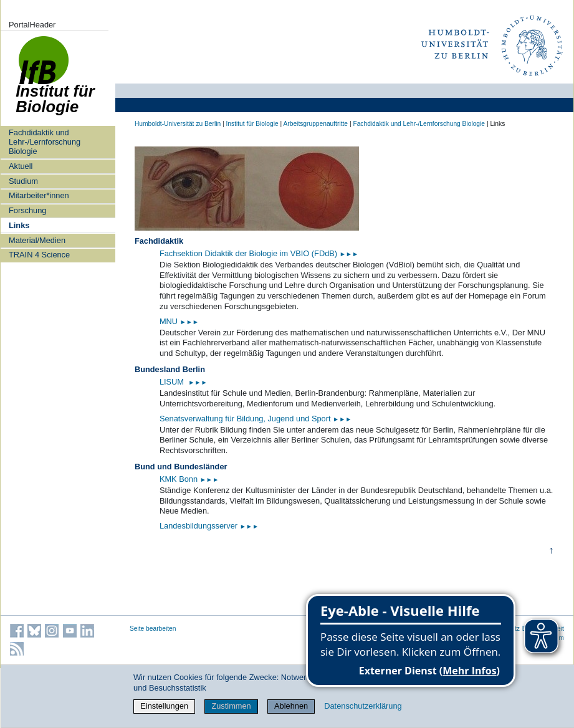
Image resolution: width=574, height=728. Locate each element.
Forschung (27, 210)
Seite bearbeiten (153, 629)
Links (19, 225)
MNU (179, 321)
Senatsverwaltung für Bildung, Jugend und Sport (256, 419)
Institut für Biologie (252, 124)
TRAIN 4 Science (39, 255)
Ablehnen (291, 706)
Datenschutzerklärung (363, 706)
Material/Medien (37, 240)
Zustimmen (231, 706)
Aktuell (21, 166)
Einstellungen (164, 706)
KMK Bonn (180, 479)
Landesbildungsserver (209, 526)
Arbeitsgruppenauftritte (315, 124)
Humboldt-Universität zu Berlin (178, 124)
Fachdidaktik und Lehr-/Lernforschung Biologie (45, 142)
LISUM (173, 382)
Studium (23, 181)
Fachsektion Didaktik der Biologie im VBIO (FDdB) (259, 253)
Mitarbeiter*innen (39, 195)
